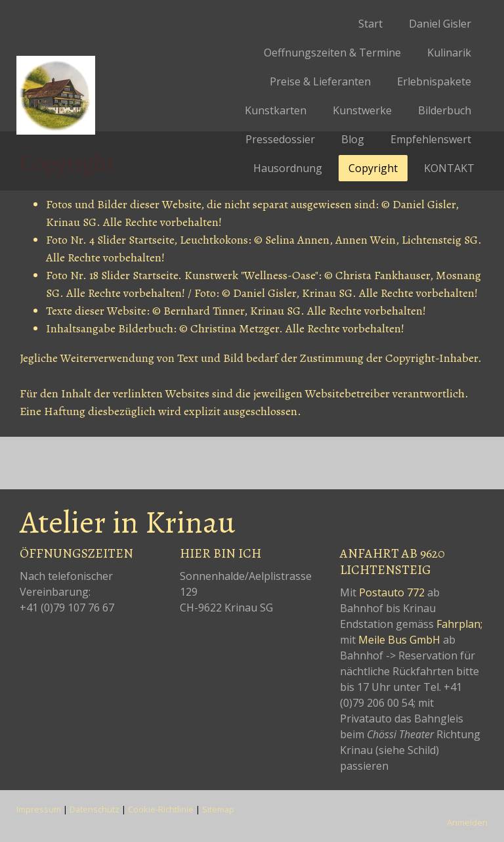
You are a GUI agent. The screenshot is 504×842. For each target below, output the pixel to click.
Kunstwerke (362, 110)
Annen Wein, (367, 240)
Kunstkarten (276, 110)
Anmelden (467, 822)
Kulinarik (449, 53)
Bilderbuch (445, 110)
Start (370, 24)
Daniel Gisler (440, 24)
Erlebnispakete (434, 81)
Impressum (39, 809)
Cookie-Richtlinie (161, 809)
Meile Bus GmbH (399, 640)
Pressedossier (280, 139)
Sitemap (218, 809)
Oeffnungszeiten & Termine (332, 53)
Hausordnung (288, 168)
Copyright (373, 168)
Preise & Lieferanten (320, 81)
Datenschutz (94, 809)
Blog (353, 139)
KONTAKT (449, 168)
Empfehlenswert (431, 139)
